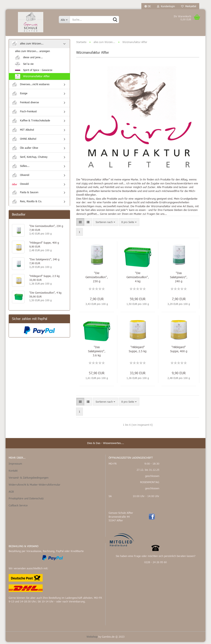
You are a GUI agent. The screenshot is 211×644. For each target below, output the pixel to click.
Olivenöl (21, 177)
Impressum (15, 466)
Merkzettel (189, 6)
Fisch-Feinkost (24, 114)
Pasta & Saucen (25, 195)
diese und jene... (29, 60)
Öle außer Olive (25, 150)
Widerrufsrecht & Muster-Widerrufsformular (35, 487)
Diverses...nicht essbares (31, 87)
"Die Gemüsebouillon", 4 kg (138, 279)
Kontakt (13, 473)
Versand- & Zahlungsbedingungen (29, 480)
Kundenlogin (166, 6)
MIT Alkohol (23, 132)
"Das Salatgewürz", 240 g (179, 279)
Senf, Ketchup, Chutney (30, 159)
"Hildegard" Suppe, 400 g (179, 351)
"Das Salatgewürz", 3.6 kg (97, 353)
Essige (20, 96)
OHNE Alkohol (24, 141)
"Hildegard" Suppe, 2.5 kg (138, 351)
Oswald (20, 186)
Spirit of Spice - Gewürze (34, 72)
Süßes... (21, 168)
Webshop (92, 639)
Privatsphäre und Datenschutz (26, 501)
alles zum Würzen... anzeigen (32, 53)
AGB (11, 494)
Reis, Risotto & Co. (27, 204)
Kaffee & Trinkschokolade (31, 123)
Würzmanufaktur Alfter (32, 78)
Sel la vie (24, 66)
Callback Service (18, 507)
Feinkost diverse (25, 105)
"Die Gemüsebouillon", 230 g (97, 279)
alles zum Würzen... (28, 46)
